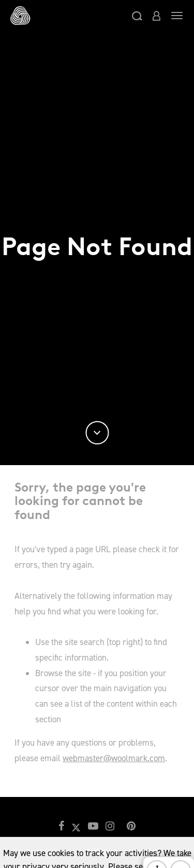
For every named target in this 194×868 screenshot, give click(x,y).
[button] (137, 16)
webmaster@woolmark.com (114, 758)
